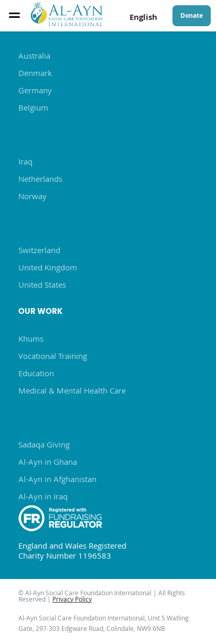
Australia (34, 56)
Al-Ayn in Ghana (48, 462)
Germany (35, 90)
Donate (192, 15)
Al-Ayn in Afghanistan (57, 479)
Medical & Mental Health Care (72, 390)
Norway (33, 196)
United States (42, 285)
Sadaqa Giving (44, 444)
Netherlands (40, 179)
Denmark (35, 73)
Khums (31, 339)
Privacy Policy (72, 599)
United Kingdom (48, 267)
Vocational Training (53, 356)
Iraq (25, 161)
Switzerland (39, 250)
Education (36, 373)
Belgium (33, 107)
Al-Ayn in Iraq (43, 496)
